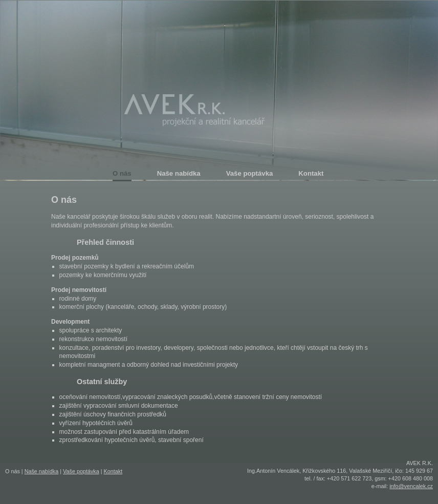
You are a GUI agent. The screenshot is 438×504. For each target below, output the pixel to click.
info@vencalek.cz (411, 486)
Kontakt (113, 471)
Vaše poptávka (81, 471)
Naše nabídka (42, 471)
